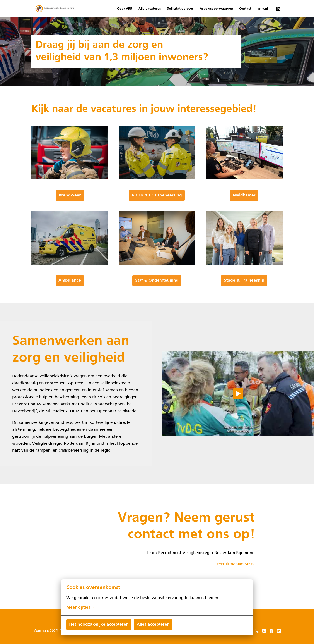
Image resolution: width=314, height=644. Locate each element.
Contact (245, 9)
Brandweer (70, 210)
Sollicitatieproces (180, 9)
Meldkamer (244, 210)
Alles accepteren (153, 625)
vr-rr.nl (263, 9)
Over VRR (125, 9)
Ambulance (70, 295)
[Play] (238, 408)
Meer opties (81, 608)
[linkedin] (278, 9)
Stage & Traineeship (244, 295)
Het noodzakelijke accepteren (99, 625)
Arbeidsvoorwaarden (216, 9)
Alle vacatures (150, 9)
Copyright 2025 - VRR (50, 631)
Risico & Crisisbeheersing (157, 210)
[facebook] (271, 631)
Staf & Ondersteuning (157, 295)
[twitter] (257, 631)
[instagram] (264, 631)
